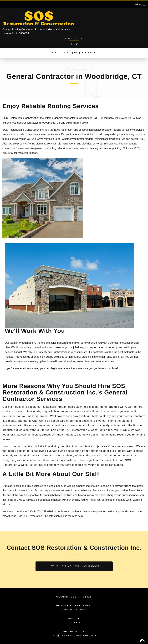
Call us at (74, 53)
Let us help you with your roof (74, 566)
